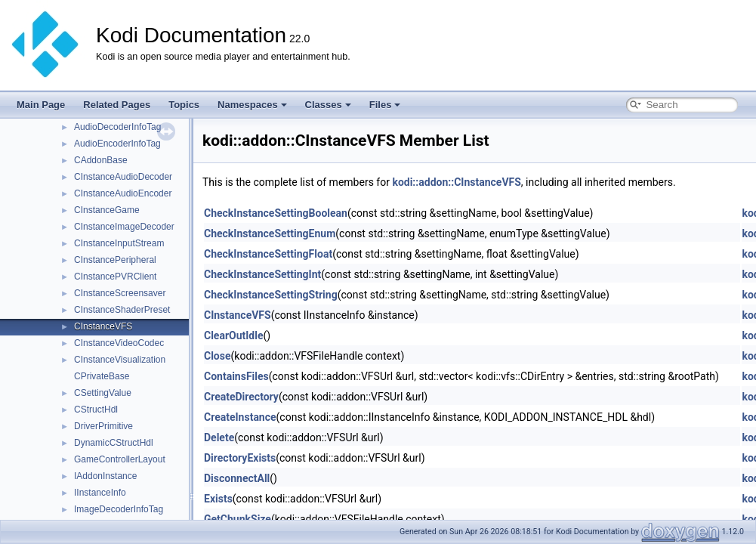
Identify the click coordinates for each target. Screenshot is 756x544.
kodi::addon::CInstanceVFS (456, 182)
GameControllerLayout (120, 459)
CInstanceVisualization (120, 360)
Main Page (41, 105)
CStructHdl (96, 410)
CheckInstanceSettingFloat (268, 254)
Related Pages (117, 105)
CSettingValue (103, 393)
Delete (219, 437)
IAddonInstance (105, 476)
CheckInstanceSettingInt (262, 274)
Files (385, 105)
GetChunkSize (238, 519)
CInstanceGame (107, 210)
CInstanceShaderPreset (122, 310)
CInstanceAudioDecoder (123, 177)
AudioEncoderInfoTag (117, 144)
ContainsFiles (236, 376)
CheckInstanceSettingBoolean (276, 213)
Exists (218, 499)
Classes (328, 105)
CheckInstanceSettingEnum (270, 233)
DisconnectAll (237, 478)
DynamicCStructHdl (114, 443)
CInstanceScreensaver (120, 293)
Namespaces (252, 105)
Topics (184, 105)
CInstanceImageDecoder (124, 227)
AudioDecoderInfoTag (117, 127)
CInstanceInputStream (119, 243)
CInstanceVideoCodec (119, 343)
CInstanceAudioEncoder (123, 193)
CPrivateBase (102, 376)
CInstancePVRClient (115, 277)
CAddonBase (101, 160)
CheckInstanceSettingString (271, 295)
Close (218, 356)
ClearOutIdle (234, 335)
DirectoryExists (240, 458)
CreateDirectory (241, 397)
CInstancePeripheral (115, 260)
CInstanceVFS (103, 326)
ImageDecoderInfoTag (119, 509)
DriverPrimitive (103, 426)
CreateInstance (240, 417)
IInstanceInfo (100, 493)
